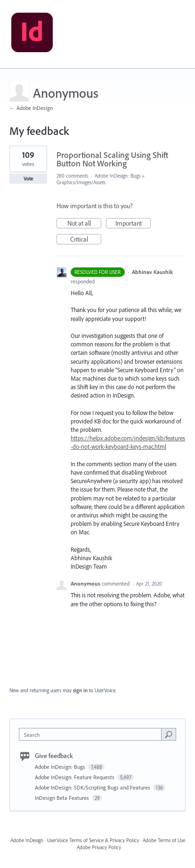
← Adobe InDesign (31, 108)
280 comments (72, 176)
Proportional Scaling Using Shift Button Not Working (112, 159)
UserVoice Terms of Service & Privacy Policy (93, 840)
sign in (80, 690)
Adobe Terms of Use (164, 840)
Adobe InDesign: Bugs (118, 176)
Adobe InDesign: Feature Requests (75, 777)
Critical (86, 240)
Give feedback (54, 756)
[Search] (169, 734)
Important (133, 224)
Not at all (85, 224)
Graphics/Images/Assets (81, 182)
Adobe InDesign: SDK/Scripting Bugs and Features (93, 787)
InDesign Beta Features (63, 798)
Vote (28, 179)
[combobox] (92, 734)
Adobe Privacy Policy (99, 847)
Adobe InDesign (27, 840)
